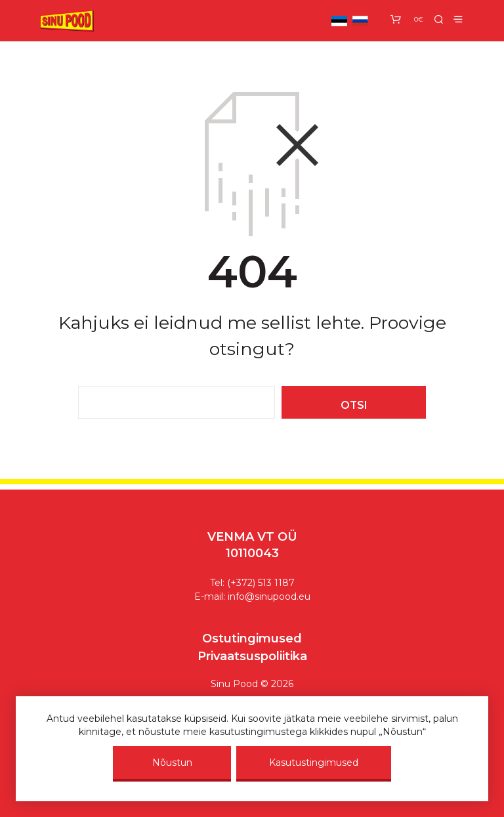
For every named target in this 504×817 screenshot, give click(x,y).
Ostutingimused (252, 639)
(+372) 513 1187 (261, 583)
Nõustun (172, 763)
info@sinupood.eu (269, 597)
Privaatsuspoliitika (252, 656)
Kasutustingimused (314, 763)
